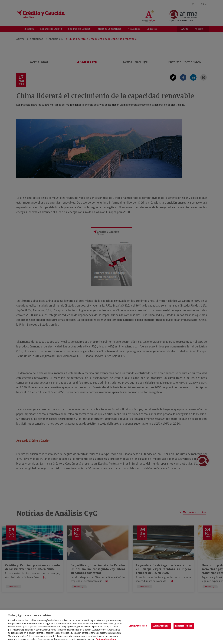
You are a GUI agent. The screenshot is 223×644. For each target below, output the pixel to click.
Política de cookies (106, 639)
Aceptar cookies (161, 626)
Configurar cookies (138, 626)
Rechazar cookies (184, 626)
